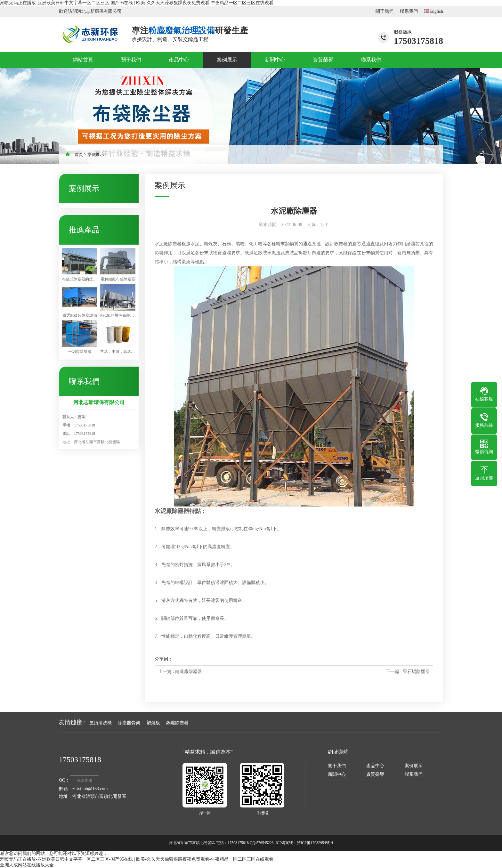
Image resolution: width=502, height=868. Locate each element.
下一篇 (408, 672)
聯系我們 (409, 11)
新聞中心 (337, 774)
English (434, 11)
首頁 (79, 154)
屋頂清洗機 (101, 723)
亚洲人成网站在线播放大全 (27, 865)
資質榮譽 (375, 774)
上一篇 (180, 672)
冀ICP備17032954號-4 (315, 843)
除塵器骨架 (129, 723)
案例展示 (96, 154)
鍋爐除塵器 (177, 723)
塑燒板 (153, 723)
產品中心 (375, 766)
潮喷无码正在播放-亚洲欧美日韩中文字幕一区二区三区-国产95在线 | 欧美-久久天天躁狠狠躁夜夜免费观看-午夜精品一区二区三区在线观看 (137, 3)
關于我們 (385, 11)
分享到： (164, 659)
